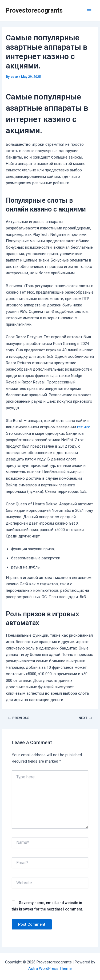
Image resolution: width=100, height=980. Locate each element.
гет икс (84, 427)
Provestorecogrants (34, 10)
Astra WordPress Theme (50, 969)
